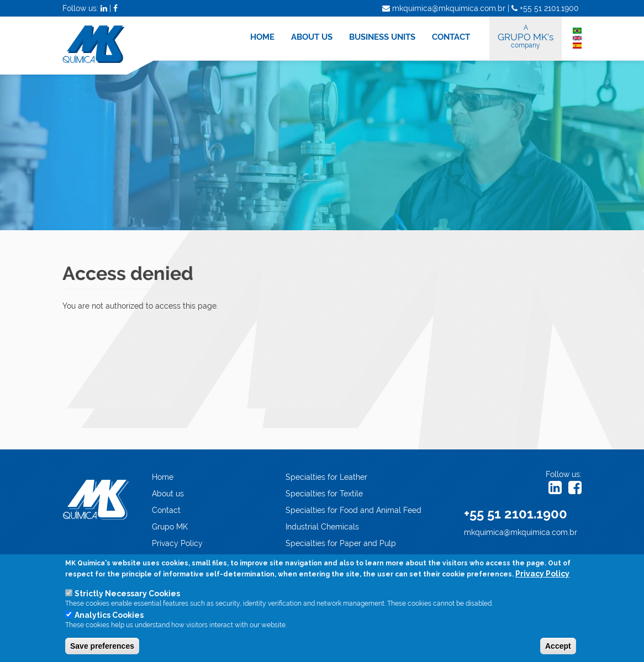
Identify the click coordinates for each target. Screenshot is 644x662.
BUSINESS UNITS (382, 37)
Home (163, 477)
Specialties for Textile (324, 494)
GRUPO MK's (526, 36)
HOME (262, 37)
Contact (166, 510)
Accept (558, 647)
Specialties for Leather (326, 477)
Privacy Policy (177, 543)
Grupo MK (170, 527)
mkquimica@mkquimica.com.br (521, 532)
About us (168, 494)
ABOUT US (312, 37)
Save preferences (102, 647)
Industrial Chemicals (322, 527)
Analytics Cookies (109, 616)
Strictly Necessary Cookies (127, 595)
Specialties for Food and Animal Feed (353, 510)
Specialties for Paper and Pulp (341, 543)
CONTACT (451, 37)
